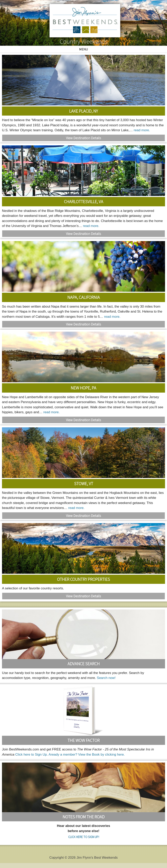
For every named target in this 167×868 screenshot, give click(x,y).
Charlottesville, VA (84, 202)
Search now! (106, 678)
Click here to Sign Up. (31, 755)
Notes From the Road (84, 817)
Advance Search (84, 664)
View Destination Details (83, 138)
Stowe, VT (84, 484)
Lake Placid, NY (83, 111)
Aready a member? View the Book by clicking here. (87, 755)
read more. (142, 130)
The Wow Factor (84, 740)
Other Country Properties (83, 579)
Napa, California (84, 297)
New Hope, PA (83, 388)
